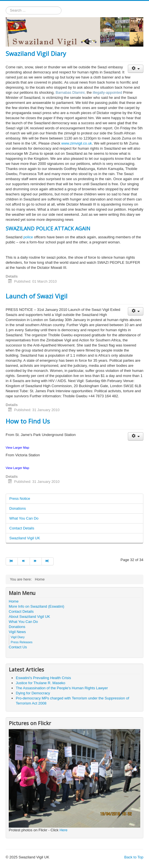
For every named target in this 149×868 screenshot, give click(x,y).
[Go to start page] (12, 561)
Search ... (6, 7)
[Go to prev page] (24, 561)
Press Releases (22, 642)
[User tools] (136, 69)
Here (63, 830)
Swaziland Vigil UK (25, 538)
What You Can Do (24, 518)
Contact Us (18, 647)
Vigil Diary (18, 637)
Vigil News (17, 632)
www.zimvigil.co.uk (76, 143)
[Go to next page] (36, 561)
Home (14, 601)
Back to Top (134, 857)
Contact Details (22, 528)
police (29, 237)
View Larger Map (17, 448)
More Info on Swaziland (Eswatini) (37, 606)
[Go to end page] (48, 561)
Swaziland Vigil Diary (36, 53)
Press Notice (20, 499)
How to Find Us (28, 421)
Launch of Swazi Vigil (37, 296)
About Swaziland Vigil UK (29, 617)
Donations (18, 508)
